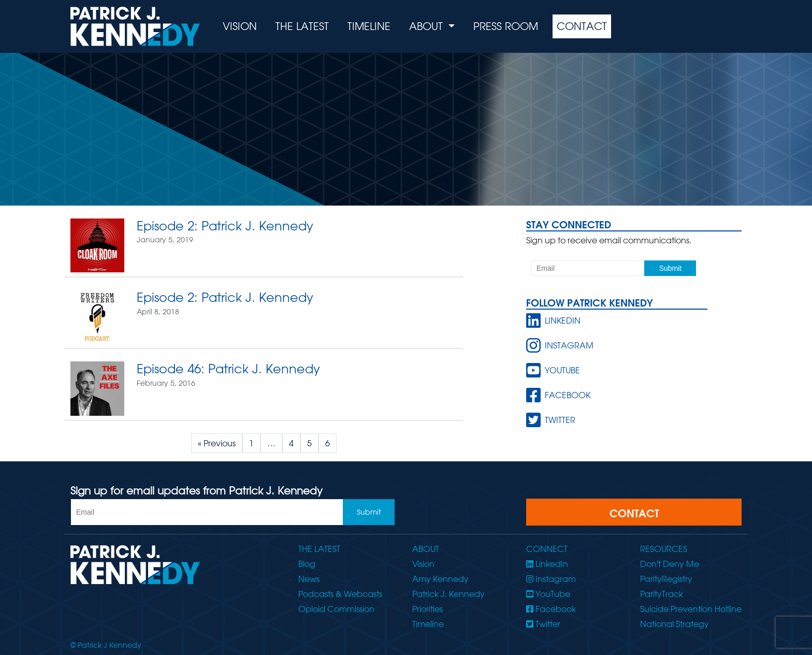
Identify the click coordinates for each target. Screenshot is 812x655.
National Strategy (675, 624)
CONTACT (634, 513)
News (309, 579)
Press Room (506, 26)
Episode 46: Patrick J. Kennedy (228, 368)
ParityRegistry (666, 579)
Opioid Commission (336, 609)
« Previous (217, 443)
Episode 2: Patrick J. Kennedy (225, 225)
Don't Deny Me (670, 564)
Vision (240, 26)
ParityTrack (662, 594)
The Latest (302, 26)
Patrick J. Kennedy (448, 594)
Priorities (427, 609)
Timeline (369, 26)
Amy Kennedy (440, 579)
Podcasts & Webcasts (340, 594)
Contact (582, 26)
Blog (307, 564)
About (427, 26)
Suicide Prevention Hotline (691, 609)
